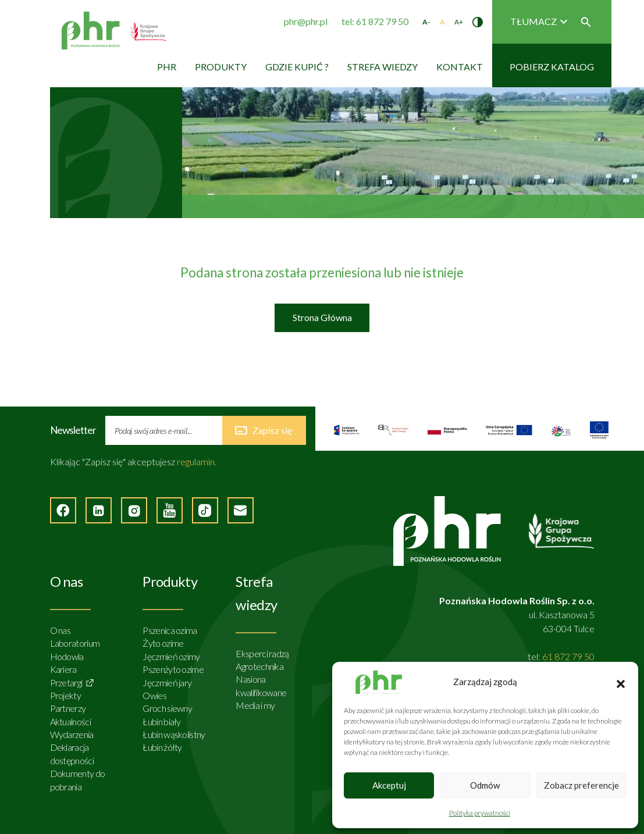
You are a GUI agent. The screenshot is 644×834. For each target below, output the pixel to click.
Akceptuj (389, 785)
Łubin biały (161, 721)
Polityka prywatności (480, 813)
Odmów (485, 785)
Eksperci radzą (262, 653)
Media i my (255, 705)
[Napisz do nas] (241, 510)
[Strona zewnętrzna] (346, 430)
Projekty (65, 695)
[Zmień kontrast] (478, 22)
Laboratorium (75, 643)
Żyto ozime (163, 643)
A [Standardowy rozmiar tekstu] (442, 22)
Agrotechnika (259, 666)
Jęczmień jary (167, 682)
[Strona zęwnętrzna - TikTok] (205, 510)
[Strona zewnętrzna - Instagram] (134, 510)
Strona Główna (322, 317)
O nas (61, 630)
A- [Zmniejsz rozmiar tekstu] (426, 22)
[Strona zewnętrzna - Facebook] (63, 510)
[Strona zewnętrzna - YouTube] (170, 510)
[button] (621, 682)
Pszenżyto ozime (173, 669)
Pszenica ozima (170, 630)
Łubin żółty (162, 747)
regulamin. (197, 461)
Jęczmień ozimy (171, 656)
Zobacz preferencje (581, 785)
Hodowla (67, 656)
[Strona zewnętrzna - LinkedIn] (99, 510)
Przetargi (66, 682)
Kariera (63, 669)
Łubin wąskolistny (174, 734)
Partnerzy (68, 708)
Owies (154, 695)
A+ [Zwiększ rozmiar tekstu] (459, 22)
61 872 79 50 (568, 656)
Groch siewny (167, 708)
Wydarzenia (72, 734)
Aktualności (70, 721)
